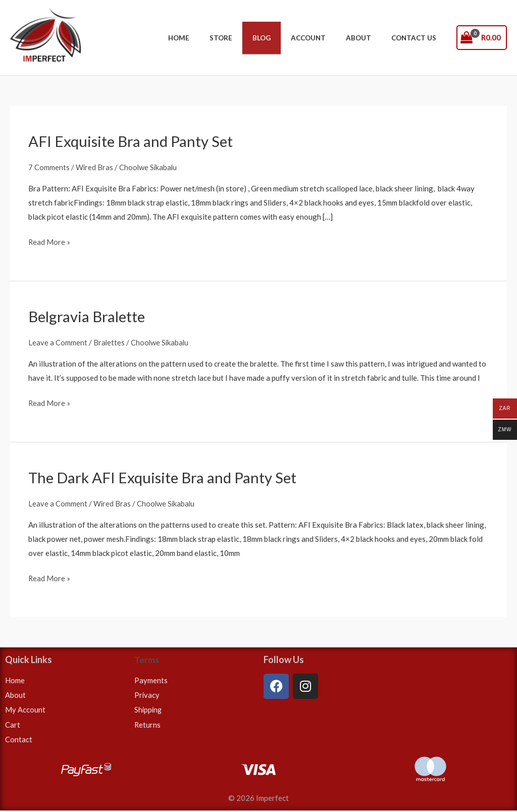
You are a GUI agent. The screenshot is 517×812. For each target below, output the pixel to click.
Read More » (49, 241)
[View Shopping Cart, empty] (482, 38)
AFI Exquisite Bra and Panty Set (132, 141)
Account (324, 38)
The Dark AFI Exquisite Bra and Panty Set (165, 477)
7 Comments (49, 167)
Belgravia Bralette (88, 316)
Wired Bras (95, 167)
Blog (284, 38)
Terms (147, 659)
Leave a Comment (58, 342)
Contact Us (417, 38)
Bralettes (109, 342)
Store (250, 38)
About (368, 38)
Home (215, 38)
